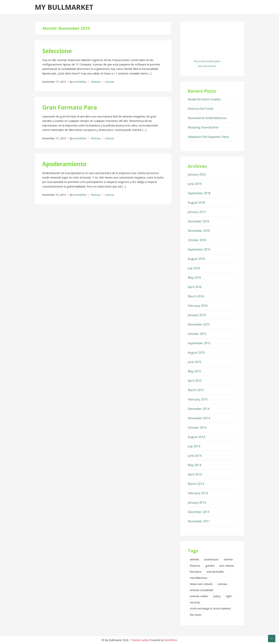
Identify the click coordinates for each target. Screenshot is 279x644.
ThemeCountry (140, 640)
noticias (110, 82)
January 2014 (197, 502)
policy (217, 596)
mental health (215, 572)
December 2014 (199, 409)
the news (196, 615)
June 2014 (195, 456)
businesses (211, 559)
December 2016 (199, 221)
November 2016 (199, 231)
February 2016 (198, 306)
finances (195, 566)
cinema (228, 559)
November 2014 (199, 418)
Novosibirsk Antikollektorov (207, 118)
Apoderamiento (64, 164)
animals (194, 559)
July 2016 (194, 268)
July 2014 (194, 446)
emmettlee (80, 82)
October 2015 (197, 334)
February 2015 (198, 399)
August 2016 (196, 259)
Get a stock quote (207, 66)
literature (196, 572)
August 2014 (196, 437)
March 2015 (196, 390)
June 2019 (195, 184)
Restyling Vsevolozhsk (203, 127)
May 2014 (194, 465)
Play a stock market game (207, 61)
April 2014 (195, 474)
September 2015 (199, 343)
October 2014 (197, 427)
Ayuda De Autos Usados (204, 99)
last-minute (227, 566)
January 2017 (197, 212)
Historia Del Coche (201, 109)
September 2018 (199, 193)
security (195, 602)
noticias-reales (199, 596)
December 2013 (199, 512)
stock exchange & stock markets (210, 608)
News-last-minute (201, 584)
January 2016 (197, 315)
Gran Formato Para (70, 107)
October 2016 (197, 240)
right (229, 596)
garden (210, 566)
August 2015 (196, 353)
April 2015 (195, 381)
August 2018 (196, 203)
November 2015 (199, 324)
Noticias (96, 82)
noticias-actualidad (201, 590)
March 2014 (196, 484)
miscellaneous (199, 578)
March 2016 (196, 296)
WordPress (171, 640)
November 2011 (199, 521)
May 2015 (194, 371)
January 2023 (197, 174)
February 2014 (198, 493)
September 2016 (199, 249)
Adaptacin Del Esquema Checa (208, 137)
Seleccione (57, 51)
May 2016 (194, 278)
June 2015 (195, 362)
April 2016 (195, 287)
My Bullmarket (64, 7)
